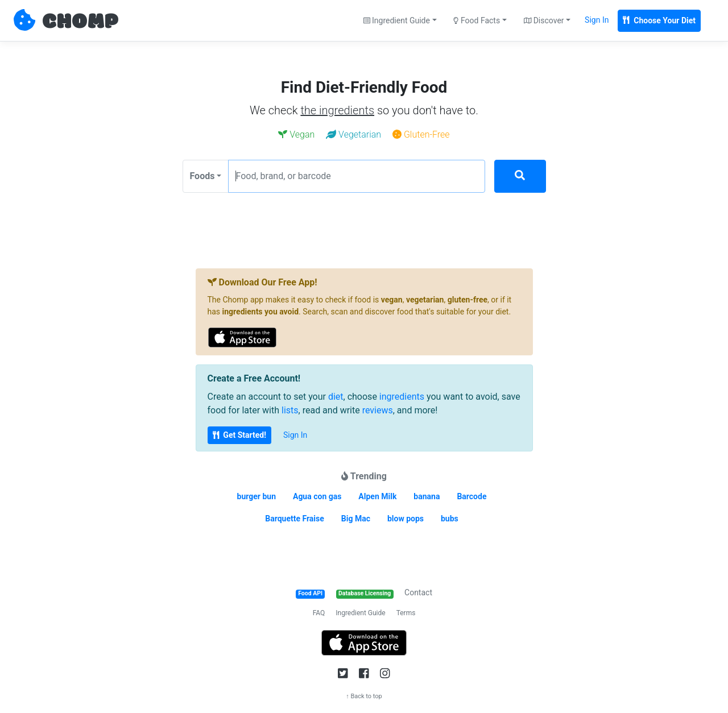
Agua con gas (317, 496)
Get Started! (239, 435)
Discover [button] (544, 20)
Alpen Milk (377, 496)
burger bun (257, 496)
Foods (202, 176)
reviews (378, 410)
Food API (310, 593)
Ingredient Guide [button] (397, 20)
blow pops (406, 519)
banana (427, 496)
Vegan (296, 134)
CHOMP (80, 22)
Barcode (471, 496)
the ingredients (337, 110)
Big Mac (356, 519)
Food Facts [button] (477, 20)
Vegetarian (353, 134)
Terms (406, 613)
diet (336, 397)
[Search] (520, 176)
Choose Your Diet (659, 20)
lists (290, 410)
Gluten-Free (421, 134)
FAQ (319, 613)
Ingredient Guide (360, 613)
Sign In (597, 20)
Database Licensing (365, 593)
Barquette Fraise (295, 519)
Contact (418, 592)
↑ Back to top (364, 696)
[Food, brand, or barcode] (357, 176)
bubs (450, 519)
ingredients (402, 397)
